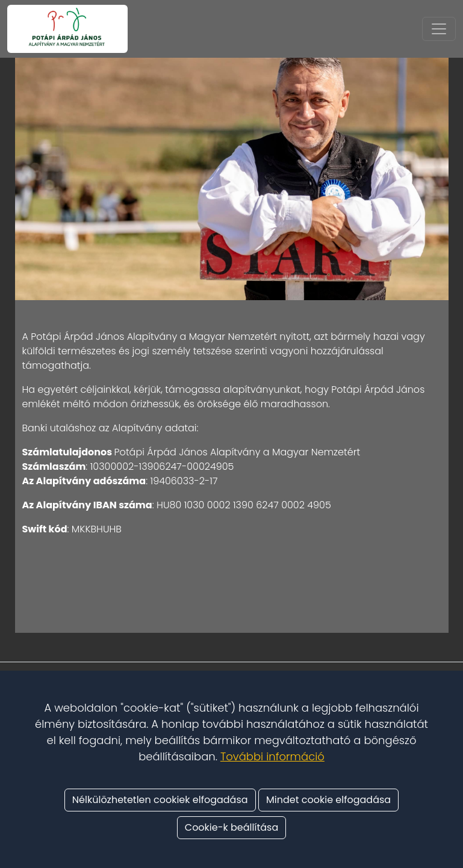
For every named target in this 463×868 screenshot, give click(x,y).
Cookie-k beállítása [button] (231, 827)
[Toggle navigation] (439, 29)
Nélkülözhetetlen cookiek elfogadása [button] (160, 800)
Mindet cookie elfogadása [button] (328, 800)
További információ (272, 756)
